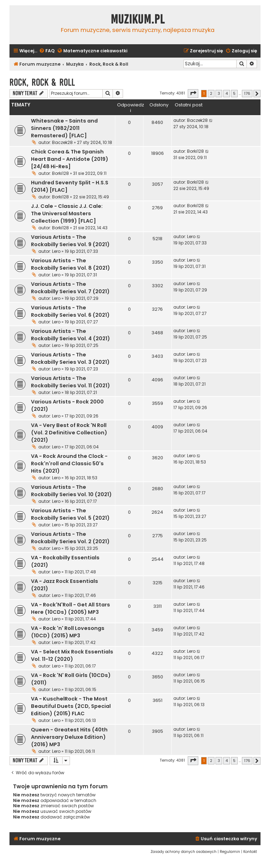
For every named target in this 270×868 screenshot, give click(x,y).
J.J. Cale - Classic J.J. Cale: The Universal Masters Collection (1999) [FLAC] (67, 213)
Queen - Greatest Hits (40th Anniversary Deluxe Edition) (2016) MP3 (69, 737)
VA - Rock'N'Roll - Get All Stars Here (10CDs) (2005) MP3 (70, 608)
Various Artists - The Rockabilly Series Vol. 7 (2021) (70, 288)
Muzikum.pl (138, 19)
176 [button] (247, 93)
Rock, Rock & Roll (42, 82)
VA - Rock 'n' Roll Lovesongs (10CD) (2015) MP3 (68, 632)
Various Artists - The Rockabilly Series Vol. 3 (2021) (70, 358)
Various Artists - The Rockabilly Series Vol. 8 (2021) (70, 264)
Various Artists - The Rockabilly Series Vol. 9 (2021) (70, 241)
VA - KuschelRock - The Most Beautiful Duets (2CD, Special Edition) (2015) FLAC (71, 706)
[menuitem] (47, 51)
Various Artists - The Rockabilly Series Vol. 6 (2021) (70, 311)
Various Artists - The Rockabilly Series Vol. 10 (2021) (71, 491)
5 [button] (234, 93)
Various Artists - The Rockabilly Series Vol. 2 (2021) (70, 538)
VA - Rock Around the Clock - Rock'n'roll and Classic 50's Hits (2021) (69, 463)
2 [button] (211, 93)
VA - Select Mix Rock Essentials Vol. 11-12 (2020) (72, 655)
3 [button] (219, 93)
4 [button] (227, 93)
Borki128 (60, 173)
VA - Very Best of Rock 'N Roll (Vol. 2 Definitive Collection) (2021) (69, 433)
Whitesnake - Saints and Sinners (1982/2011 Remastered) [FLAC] (64, 128)
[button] (193, 93)
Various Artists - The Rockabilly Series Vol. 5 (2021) (70, 514)
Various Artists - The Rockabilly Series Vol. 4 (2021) (70, 335)
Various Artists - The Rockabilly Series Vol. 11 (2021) (70, 382)
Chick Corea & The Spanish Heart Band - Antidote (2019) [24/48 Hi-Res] (70, 159)
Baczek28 (62, 142)
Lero (56, 251)
